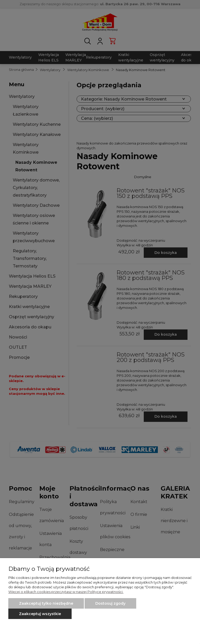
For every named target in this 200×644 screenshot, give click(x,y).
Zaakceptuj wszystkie (40, 614)
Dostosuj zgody (110, 603)
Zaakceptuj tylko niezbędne (46, 603)
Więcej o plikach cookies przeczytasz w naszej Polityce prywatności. (66, 592)
